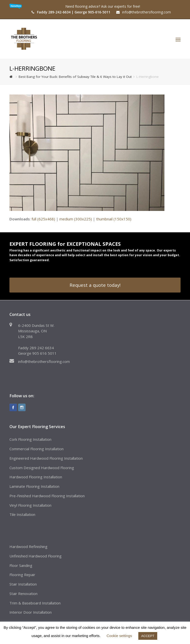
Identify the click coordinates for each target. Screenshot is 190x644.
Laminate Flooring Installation (34, 486)
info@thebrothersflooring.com (44, 361)
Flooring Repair (22, 575)
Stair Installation (23, 584)
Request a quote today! (95, 285)
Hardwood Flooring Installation (36, 477)
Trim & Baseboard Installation (35, 603)
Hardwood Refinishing (28, 546)
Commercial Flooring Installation (37, 449)
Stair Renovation (23, 594)
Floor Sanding (21, 565)
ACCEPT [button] (148, 636)
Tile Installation (22, 514)
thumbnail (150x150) (114, 219)
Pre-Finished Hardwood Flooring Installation (47, 496)
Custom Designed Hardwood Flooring (42, 468)
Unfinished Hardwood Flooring (36, 556)
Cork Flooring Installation (30, 439)
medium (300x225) (76, 219)
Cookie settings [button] (119, 636)
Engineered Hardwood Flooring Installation (46, 458)
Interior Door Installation (31, 612)
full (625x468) (43, 219)
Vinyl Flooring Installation (30, 505)
